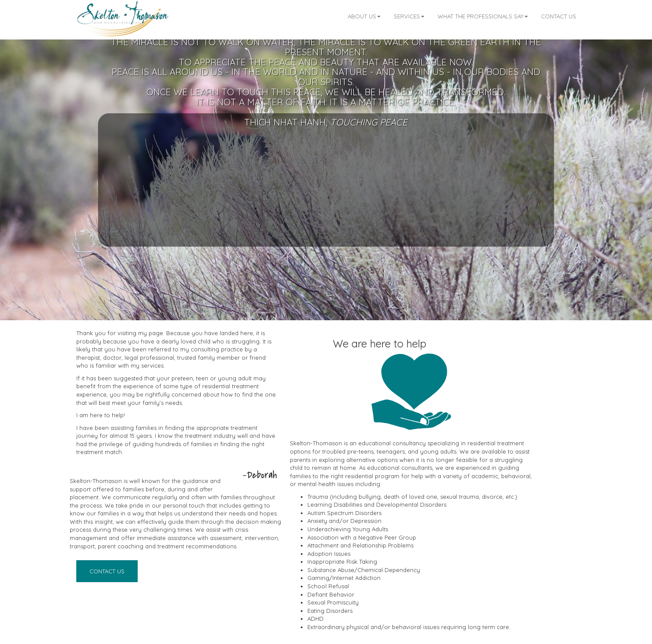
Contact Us (559, 16)
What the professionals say (483, 16)
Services (409, 16)
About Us (364, 16)
